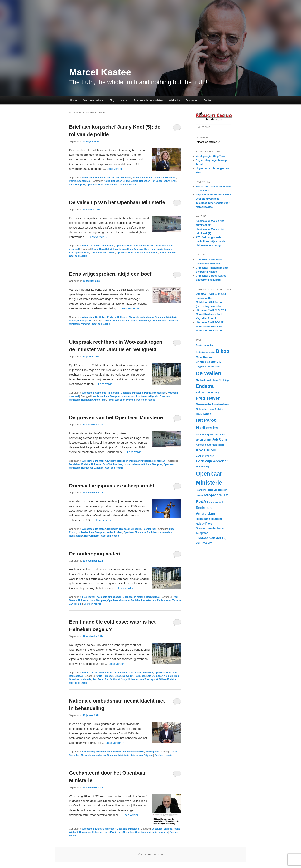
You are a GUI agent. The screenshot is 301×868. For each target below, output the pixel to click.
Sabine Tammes (168, 253)
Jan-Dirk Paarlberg (113, 464)
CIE (92, 673)
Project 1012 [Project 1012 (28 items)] (216, 495)
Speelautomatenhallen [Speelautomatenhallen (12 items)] (211, 528)
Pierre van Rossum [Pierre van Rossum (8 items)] (217, 490)
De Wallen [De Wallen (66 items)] (208, 373)
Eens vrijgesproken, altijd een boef (110, 274)
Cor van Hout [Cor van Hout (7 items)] (213, 367)
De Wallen (100, 317)
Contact (208, 100)
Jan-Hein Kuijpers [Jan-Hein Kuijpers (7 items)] (205, 435)
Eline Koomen (135, 249)
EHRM (126, 181)
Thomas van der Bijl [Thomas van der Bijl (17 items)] (212, 538)
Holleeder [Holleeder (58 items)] (208, 428)
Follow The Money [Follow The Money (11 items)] (207, 392)
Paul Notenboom (149, 253)
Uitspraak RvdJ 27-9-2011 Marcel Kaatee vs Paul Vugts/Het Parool (211, 314)
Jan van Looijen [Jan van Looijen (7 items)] (204, 440)
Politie (73, 181)
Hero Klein (150, 249)
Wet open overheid (125, 400)
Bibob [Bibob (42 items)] (222, 351)
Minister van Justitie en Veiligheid (140, 396)
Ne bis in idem (114, 532)
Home (73, 100)
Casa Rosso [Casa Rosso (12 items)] (204, 357)
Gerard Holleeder (140, 181)
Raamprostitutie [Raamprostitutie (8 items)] (216, 502)
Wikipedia (174, 100)
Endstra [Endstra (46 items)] (205, 386)
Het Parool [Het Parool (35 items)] (207, 420)
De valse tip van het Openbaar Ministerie (117, 202)
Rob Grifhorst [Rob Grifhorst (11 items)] (205, 524)
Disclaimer (192, 100)
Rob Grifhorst (92, 536)
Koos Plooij (88, 752)
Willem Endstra (167, 679)
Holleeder (126, 178)
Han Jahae (157, 181)
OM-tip (112, 253)
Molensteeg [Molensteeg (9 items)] (202, 467)
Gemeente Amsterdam (107, 178)
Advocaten (88, 178)
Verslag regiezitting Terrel (211, 156)
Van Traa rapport (149, 679)
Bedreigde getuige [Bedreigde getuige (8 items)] (205, 352)
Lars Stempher (77, 185)
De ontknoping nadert (95, 554)
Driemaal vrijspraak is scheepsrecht (112, 486)
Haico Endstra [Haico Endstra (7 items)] (216, 409)
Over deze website (93, 100)
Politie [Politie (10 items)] (200, 496)
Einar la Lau (120, 249)
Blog (112, 100)
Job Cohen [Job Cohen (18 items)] (221, 439)
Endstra (112, 317)
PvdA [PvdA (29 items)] (201, 502)
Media (124, 100)
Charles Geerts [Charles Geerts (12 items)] (206, 362)
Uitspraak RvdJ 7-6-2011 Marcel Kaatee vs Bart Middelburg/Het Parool (210, 326)
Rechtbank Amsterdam (94, 400)
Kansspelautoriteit (143, 178)
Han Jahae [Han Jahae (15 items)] (204, 414)
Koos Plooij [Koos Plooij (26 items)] (207, 450)
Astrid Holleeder (113, 181)
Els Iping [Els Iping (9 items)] (224, 380)
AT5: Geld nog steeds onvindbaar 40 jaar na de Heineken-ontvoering (210, 241)
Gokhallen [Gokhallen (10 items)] (202, 409)
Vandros (86, 324)
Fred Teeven (89, 597)
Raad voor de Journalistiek (148, 100)
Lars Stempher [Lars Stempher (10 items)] (205, 456)
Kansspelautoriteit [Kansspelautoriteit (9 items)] (206, 445)
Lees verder (116, 169)
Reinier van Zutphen (92, 468)
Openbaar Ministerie (165, 178)
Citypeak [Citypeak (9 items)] (201, 367)
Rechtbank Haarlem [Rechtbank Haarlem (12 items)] (209, 519)
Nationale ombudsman (141, 317)
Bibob (85, 246)
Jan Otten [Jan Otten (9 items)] (220, 435)
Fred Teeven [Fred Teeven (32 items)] (208, 398)
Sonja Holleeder (130, 679)
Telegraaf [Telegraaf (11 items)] (202, 533)
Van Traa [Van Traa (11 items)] (201, 543)
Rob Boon (98, 679)
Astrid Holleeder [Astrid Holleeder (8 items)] (204, 345)
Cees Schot (105, 249)
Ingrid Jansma (165, 249)
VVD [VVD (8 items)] (210, 543)
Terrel (111, 400)
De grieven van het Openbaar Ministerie (116, 417)
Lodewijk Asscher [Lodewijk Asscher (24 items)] (212, 461)
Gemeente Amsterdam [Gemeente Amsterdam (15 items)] (212, 404)
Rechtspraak (84, 181)
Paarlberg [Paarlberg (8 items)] (201, 490)
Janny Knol (170, 181)
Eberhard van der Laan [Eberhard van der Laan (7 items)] (207, 380)
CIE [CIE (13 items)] (219, 362)
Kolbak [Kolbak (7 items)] (221, 445)
